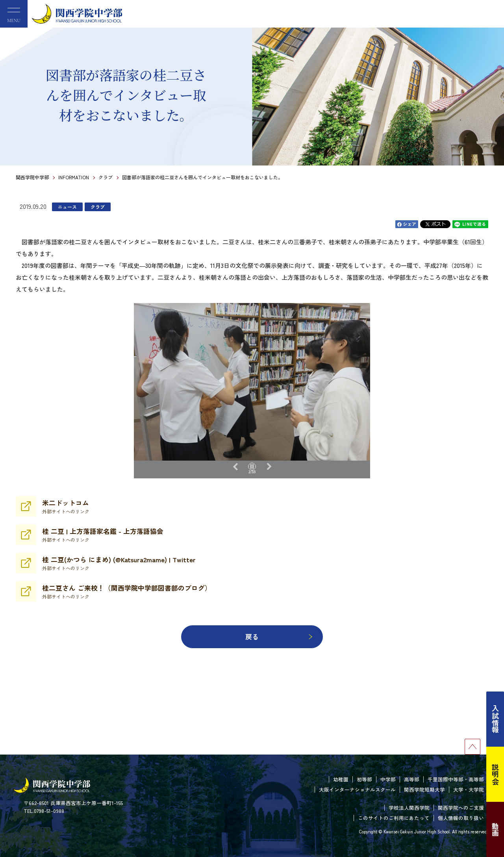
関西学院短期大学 (424, 789)
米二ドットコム (66, 506)
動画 (495, 829)
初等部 (364, 779)
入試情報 (495, 719)
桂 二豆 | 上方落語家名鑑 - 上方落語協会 (103, 535)
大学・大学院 (469, 789)
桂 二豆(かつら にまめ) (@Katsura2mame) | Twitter (119, 563)
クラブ (106, 177)
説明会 (495, 774)
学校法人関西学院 (409, 808)
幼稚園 (341, 779)
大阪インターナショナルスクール (357, 789)
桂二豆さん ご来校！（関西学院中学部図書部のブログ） (127, 591)
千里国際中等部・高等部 (456, 779)
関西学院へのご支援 (461, 808)
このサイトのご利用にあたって (394, 818)
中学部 (388, 779)
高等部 (412, 779)
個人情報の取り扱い (461, 818)
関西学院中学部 (32, 177)
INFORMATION (74, 177)
